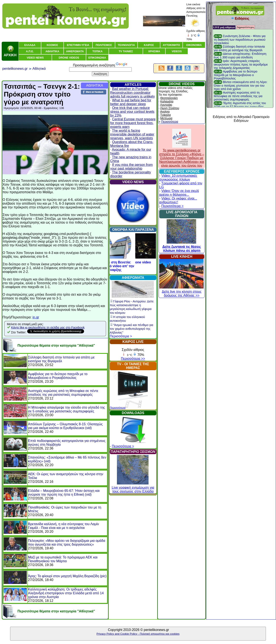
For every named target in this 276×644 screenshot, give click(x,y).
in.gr (36, 317)
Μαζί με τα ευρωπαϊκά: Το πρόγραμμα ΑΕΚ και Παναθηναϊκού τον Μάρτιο (63, 559)
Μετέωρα (166, 118)
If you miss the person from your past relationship (131, 167)
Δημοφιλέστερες (246, 27)
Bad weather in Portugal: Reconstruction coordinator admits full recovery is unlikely (133, 93)
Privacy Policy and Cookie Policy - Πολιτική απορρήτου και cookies (138, 634)
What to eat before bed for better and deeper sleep (131, 102)
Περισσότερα (118, 408)
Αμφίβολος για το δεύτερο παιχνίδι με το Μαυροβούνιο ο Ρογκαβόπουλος (58, 376)
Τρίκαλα (166, 115)
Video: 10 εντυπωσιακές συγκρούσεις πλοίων (178, 178)
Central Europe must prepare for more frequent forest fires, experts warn (133, 123)
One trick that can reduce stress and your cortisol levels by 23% (132, 112)
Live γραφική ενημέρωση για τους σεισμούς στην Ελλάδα (133, 488)
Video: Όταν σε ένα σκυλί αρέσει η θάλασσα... (179, 193)
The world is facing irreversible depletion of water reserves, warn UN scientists (132, 134)
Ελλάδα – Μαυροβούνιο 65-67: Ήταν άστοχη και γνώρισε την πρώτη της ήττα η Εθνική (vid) (64, 493)
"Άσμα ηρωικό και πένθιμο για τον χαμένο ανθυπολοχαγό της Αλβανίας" (131, 329)
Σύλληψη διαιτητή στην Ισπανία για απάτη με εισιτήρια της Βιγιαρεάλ (61, 359)
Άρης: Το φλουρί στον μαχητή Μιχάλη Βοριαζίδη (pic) (67, 576)
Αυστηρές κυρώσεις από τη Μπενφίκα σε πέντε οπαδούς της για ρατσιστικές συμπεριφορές (63, 393)
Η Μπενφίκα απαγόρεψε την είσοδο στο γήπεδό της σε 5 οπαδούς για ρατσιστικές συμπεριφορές (66, 409)
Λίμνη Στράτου (170, 108)
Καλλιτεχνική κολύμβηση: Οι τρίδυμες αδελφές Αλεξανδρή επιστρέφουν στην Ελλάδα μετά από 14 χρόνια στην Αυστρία (66, 593)
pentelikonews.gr (15, 69)
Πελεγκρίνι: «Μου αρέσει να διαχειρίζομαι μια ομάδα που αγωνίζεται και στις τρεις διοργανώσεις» (67, 543)
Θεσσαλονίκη (169, 98)
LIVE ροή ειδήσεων (224, 27)
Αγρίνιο (165, 111)
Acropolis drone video (133, 262)
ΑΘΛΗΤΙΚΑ (95, 85)
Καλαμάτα (167, 101)
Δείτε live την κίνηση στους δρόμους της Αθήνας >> (181, 292)
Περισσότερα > (121, 336)
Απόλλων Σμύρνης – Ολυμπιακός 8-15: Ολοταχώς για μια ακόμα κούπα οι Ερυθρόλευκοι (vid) (65, 426)
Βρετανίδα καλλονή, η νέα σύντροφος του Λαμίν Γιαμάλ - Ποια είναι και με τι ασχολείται (63, 526)
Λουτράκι (166, 105)
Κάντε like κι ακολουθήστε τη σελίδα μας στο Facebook (48, 327)
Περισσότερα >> (133, 359)
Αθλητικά (39, 69)
